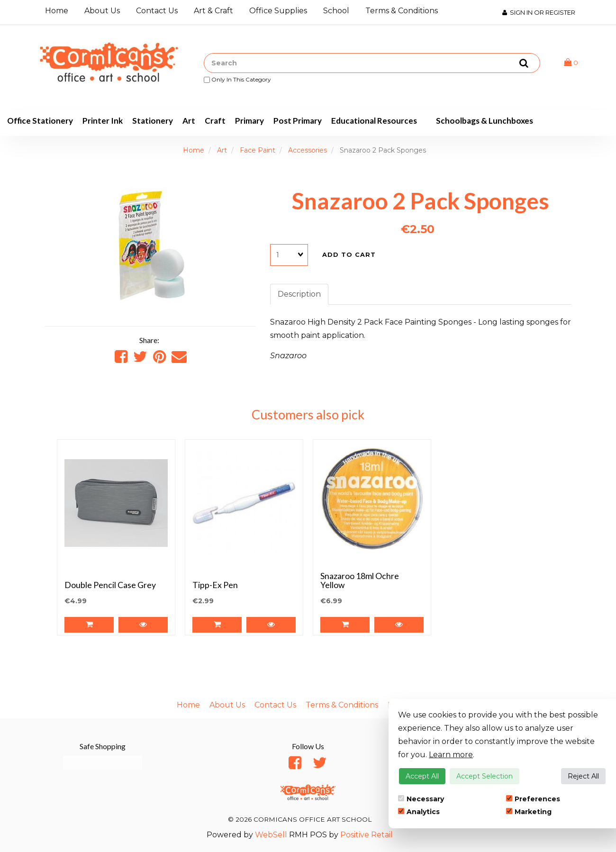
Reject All (583, 776)
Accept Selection (485, 776)
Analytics (419, 812)
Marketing (529, 812)
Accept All (422, 776)
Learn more (451, 755)
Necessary (421, 799)
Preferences (533, 799)
